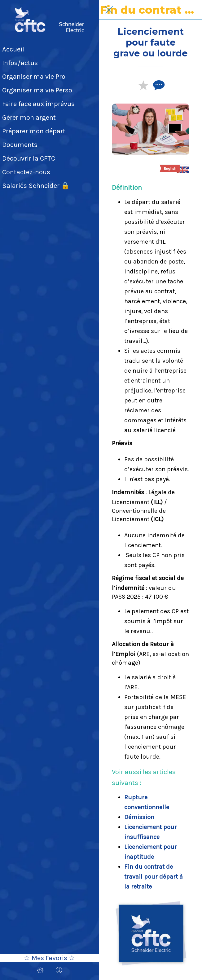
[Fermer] (109, 10)
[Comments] (158, 85)
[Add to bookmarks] (143, 85)
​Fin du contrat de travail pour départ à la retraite (154, 877)
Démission (139, 817)
